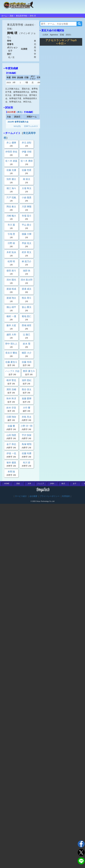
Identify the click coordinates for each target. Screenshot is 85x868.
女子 (75, 484)
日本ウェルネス (31, 126)
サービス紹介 (21, 496)
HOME (7, 484)
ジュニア (41, 484)
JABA (52, 484)
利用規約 (66, 496)
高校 (11, 16)
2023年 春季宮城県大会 (18, 122)
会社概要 (33, 496)
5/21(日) (17, 126)
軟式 (63, 484)
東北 (20, 112)
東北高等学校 (21, 16)
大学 (29, 484)
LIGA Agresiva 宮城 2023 (57, 35)
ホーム (4, 16)
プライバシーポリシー (50, 496)
